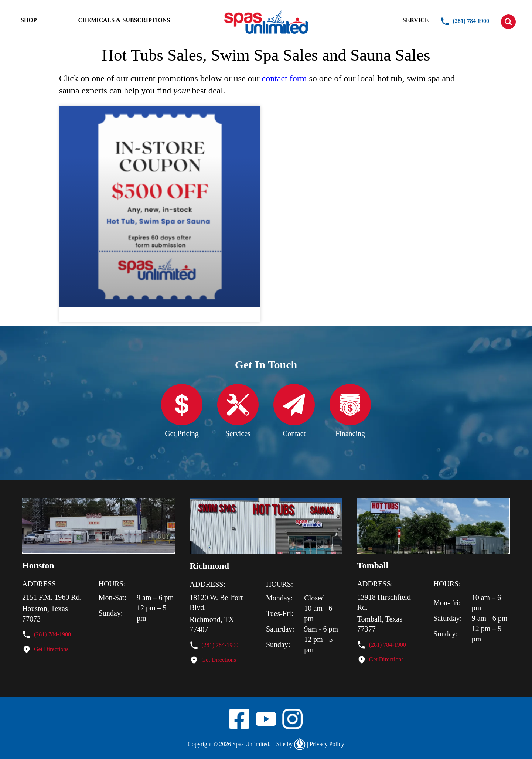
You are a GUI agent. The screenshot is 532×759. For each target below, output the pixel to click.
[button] (508, 22)
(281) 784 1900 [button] (465, 21)
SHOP (29, 20)
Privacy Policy (326, 744)
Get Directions (51, 649)
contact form (284, 78)
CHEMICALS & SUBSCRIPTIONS (124, 20)
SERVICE (416, 20)
